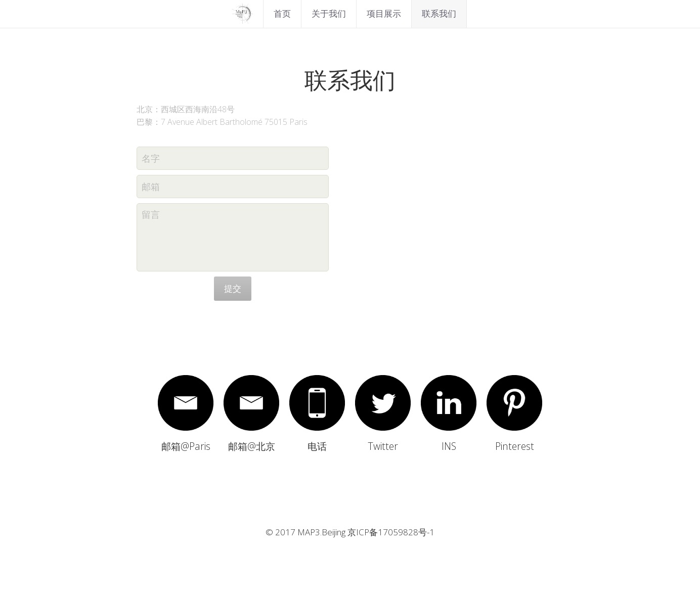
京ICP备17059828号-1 (391, 533)
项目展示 (384, 13)
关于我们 (329, 13)
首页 (282, 13)
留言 (151, 214)
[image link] (242, 13)
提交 (233, 288)
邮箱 (151, 186)
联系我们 (439, 13)
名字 (151, 158)
